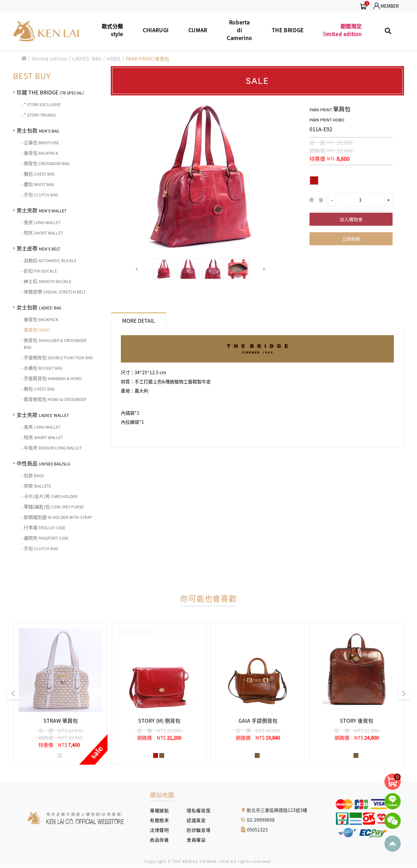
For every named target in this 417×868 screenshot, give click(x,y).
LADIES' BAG (87, 59)
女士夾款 (43, 415)
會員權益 (199, 840)
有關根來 (162, 820)
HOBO (114, 59)
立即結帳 (351, 239)
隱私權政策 (196, 810)
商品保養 (162, 840)
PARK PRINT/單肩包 (148, 59)
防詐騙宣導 (199, 830)
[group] (60, 694)
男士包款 (38, 130)
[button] (137, 269)
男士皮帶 (38, 248)
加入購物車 (351, 219)
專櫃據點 (159, 810)
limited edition (50, 59)
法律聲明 (162, 830)
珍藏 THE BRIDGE (50, 92)
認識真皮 (199, 820)
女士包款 (39, 307)
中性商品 (43, 463)
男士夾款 (42, 210)
